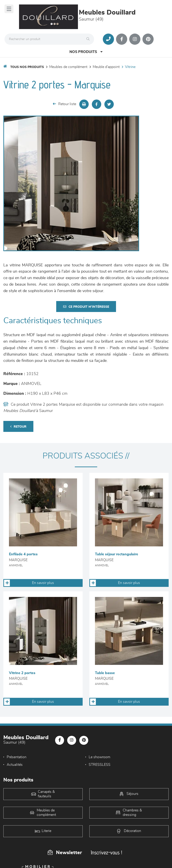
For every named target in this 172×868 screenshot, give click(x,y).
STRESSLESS (100, 765)
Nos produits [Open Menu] (86, 52)
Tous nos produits (27, 67)
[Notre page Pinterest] (148, 39)
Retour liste (64, 104)
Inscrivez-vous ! (106, 852)
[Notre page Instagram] (135, 39)
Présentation (17, 757)
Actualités (15, 765)
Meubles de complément (68, 67)
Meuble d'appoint (106, 67)
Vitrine (130, 67)
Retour (18, 427)
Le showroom (99, 757)
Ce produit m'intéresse (86, 307)
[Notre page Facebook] (122, 39)
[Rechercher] (89, 39)
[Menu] (9, 9)
